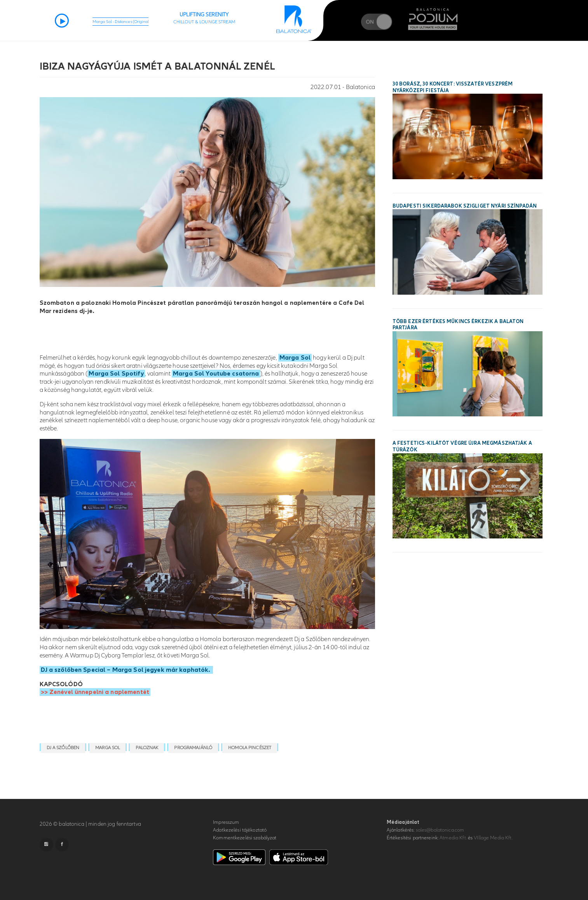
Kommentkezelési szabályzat (245, 838)
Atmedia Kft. (453, 838)
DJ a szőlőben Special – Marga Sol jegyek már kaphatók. (126, 670)
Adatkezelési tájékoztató (240, 830)
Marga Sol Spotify (116, 374)
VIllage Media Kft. (493, 838)
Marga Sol (295, 358)
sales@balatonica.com (440, 830)
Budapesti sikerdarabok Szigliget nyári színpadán (465, 206)
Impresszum (226, 822)
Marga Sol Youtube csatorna (216, 374)
